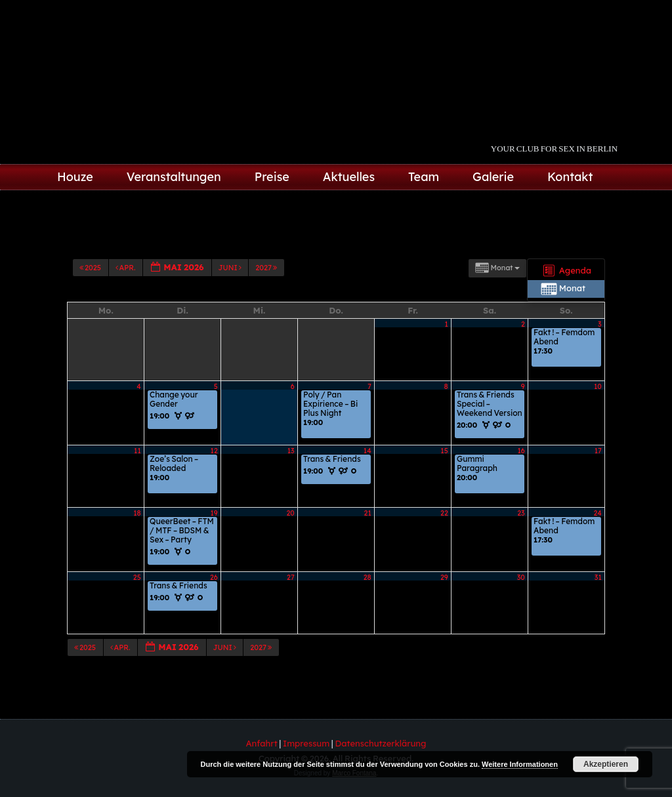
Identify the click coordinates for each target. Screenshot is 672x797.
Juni (231, 268)
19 (214, 513)
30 (521, 577)
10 (598, 386)
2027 (267, 268)
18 (137, 513)
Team (424, 177)
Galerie (493, 177)
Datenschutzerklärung (381, 743)
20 (290, 513)
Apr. (126, 268)
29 (444, 577)
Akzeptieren (606, 764)
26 (214, 577)
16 (521, 451)
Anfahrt (262, 743)
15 (444, 451)
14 (367, 451)
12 (214, 451)
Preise (272, 177)
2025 (91, 268)
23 (521, 513)
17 (598, 451)
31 (598, 577)
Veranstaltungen (174, 177)
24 (598, 513)
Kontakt (570, 177)
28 (367, 577)
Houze (75, 177)
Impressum (306, 743)
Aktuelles (349, 177)
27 (291, 577)
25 (137, 577)
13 (291, 451)
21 (368, 513)
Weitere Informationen (520, 764)
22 (444, 513)
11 (137, 451)
